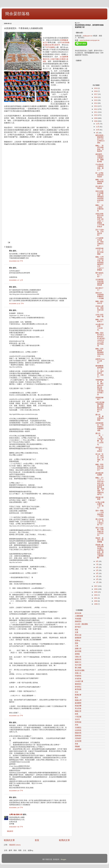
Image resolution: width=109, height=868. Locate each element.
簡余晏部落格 (17, 14)
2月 (97, 579)
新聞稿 (77, 654)
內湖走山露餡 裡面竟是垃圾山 (100, 309)
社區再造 (78, 730)
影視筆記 (78, 687)
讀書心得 (78, 649)
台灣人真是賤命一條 (100, 316)
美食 (77, 744)
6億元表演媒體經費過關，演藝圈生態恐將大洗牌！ (100, 407)
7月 (97, 564)
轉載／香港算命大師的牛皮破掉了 (100, 467)
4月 (97, 573)
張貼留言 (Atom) (15, 845)
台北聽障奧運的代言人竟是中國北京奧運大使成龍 (55, 59)
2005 (96, 592)
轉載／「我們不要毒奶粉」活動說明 (100, 148)
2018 (96, 91)
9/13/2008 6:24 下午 (16, 791)
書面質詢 (78, 684)
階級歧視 (78, 733)
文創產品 (78, 728)
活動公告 (78, 657)
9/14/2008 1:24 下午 (16, 808)
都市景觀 (78, 651)
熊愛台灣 (78, 700)
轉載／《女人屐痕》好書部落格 (100, 208)
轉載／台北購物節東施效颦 (100, 181)
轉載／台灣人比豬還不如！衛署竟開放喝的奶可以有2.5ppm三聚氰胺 (100, 263)
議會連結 (78, 736)
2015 (96, 100)
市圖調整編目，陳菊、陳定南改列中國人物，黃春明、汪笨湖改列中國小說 (100, 387)
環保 (77, 643)
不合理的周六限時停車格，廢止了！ (100, 167)
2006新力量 (79, 681)
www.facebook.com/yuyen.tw (90, 40)
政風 (77, 714)
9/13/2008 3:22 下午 (16, 716)
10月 (98, 130)
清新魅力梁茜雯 (99, 498)
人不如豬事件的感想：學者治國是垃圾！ (100, 242)
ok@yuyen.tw (87, 36)
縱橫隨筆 (78, 638)
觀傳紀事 (78, 695)
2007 (96, 586)
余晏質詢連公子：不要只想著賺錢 (100, 251)
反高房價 (78, 741)
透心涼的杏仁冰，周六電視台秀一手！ (100, 522)
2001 (96, 598)
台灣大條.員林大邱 (16, 815)
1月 (97, 582)
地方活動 (78, 665)
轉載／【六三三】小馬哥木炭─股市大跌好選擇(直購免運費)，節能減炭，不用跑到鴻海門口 (100, 486)
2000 (96, 601)
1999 (96, 604)
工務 (77, 646)
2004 (96, 595)
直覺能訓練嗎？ (99, 398)
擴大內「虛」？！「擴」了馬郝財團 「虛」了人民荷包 (100, 439)
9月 (97, 133)
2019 (96, 88)
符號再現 (78, 676)
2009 (96, 118)
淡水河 (77, 719)
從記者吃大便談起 (99, 187)
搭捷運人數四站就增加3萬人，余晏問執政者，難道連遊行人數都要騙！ (100, 551)
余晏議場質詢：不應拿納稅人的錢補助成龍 (100, 427)
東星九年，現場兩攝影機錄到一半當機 (100, 296)
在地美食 (78, 679)
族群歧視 (78, 659)
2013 (96, 106)
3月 (97, 576)
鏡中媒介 (78, 627)
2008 (96, 121)
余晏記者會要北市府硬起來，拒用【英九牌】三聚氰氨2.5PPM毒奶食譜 (100, 220)
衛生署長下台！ (99, 289)
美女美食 (78, 708)
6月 (97, 567)
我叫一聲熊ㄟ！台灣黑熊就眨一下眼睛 (100, 513)
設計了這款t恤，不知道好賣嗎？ (100, 232)
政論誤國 (78, 706)
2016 (96, 97)
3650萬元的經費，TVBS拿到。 (100, 327)
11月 (98, 127)
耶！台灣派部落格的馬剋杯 (100, 175)
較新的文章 (9, 840)
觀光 (77, 698)
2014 (96, 103)
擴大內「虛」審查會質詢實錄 (100, 417)
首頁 (37, 840)
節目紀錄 (78, 613)
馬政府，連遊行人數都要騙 (100, 540)
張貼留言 (10, 831)
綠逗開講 (78, 749)
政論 (77, 630)
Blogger (63, 859)
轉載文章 (78, 711)
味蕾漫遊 (78, 722)
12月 (98, 124)
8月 (97, 561)
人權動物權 (79, 616)
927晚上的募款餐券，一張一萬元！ (100, 505)
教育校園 (78, 689)
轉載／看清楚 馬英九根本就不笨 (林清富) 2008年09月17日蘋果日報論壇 (100, 339)
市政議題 (78, 619)
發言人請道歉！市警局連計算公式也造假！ (100, 531)
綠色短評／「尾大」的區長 (100, 449)
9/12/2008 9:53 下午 (16, 261)
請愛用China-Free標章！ (100, 361)
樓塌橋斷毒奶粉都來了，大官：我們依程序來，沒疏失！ (100, 371)
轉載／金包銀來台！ (100, 320)
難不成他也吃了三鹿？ (99, 275)
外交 (77, 692)
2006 (96, 589)
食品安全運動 (80, 670)
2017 (96, 94)
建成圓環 (78, 703)
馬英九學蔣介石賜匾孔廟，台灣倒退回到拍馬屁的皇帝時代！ (100, 197)
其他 (77, 725)
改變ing (78, 640)
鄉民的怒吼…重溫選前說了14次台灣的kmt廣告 (100, 139)
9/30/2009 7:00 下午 (16, 827)
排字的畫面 (50, 47)
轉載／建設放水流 (99, 302)
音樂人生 (78, 673)
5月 (97, 570)
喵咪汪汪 (78, 662)
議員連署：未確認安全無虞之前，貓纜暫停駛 (100, 158)
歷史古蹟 (78, 635)
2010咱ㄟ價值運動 (81, 624)
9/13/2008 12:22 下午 (17, 304)
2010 (96, 115)
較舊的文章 (64, 840)
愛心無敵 (78, 668)
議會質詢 (78, 621)
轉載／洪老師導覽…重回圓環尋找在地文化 (100, 352)
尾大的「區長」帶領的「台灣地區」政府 (100, 458)
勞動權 (77, 747)
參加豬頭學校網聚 (99, 474)
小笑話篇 (78, 717)
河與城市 (78, 738)
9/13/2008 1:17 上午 (16, 280)
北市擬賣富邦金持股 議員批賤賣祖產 (100, 282)
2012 (96, 109)
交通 (77, 632)
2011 (96, 112)
